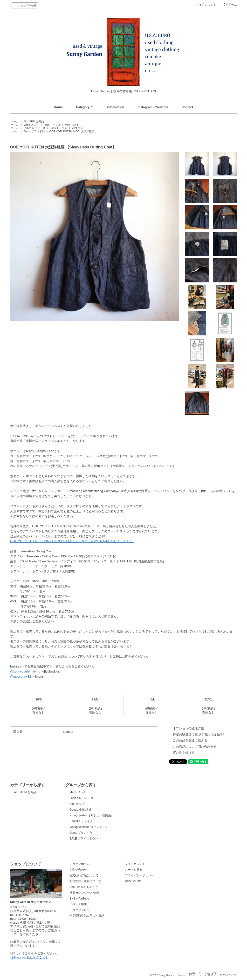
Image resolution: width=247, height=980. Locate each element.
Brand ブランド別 (34, 131)
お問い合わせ (78, 870)
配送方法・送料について (85, 881)
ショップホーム (80, 864)
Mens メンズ (31, 125)
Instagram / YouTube (153, 107)
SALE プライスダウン (84, 839)
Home (58, 107)
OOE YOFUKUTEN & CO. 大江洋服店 (72, 131)
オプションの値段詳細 (188, 728)
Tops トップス (52, 125)
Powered (207, 975)
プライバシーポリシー (139, 875)
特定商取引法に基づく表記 (87, 916)
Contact (187, 107)
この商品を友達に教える (190, 740)
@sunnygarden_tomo (25, 671)
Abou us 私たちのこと (84, 887)
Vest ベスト (72, 125)
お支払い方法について (84, 875)
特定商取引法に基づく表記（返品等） (199, 734)
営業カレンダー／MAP (84, 893)
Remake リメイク (81, 821)
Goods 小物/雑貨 (80, 810)
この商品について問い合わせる (195, 747)
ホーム (15, 121)
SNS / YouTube (79, 899)
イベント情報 (78, 904)
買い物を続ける (184, 753)
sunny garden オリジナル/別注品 (91, 815)
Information (116, 107)
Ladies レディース (34, 128)
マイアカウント (206, 5)
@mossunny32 (21, 677)
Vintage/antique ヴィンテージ (89, 827)
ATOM (137, 881)
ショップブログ (80, 910)
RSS (128, 881)
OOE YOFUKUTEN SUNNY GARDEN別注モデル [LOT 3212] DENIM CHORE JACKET (72, 541)
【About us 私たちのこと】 (29, 957)
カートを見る (134, 870)
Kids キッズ (77, 804)
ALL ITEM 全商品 (34, 121)
